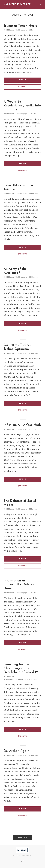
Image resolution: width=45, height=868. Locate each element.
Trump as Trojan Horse (21, 26)
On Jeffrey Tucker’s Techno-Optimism (18, 347)
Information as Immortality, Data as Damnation (19, 585)
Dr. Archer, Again (16, 752)
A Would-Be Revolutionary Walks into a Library (22, 106)
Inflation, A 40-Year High (22, 425)
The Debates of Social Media (20, 503)
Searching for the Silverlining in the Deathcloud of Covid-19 (21, 669)
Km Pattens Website (17, 5)
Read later (23, 87)
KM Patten (10, 30)
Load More (22, 838)
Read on (22, 80)
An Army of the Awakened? (15, 271)
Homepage (23, 30)
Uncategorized (21, 680)
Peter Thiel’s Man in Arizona (18, 188)
